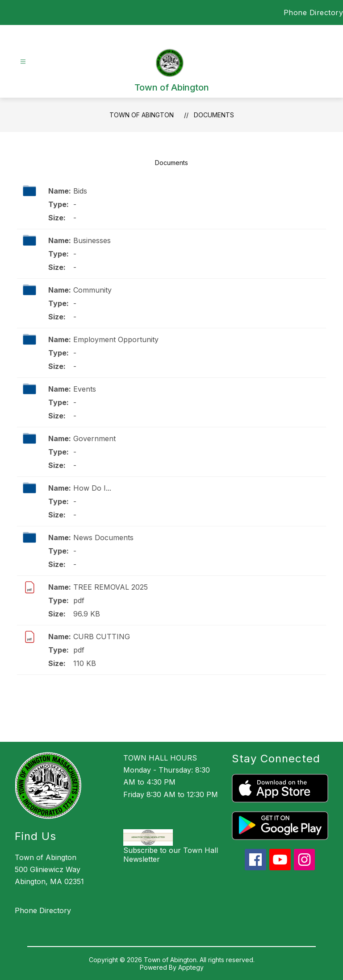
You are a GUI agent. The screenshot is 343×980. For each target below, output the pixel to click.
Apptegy (191, 967)
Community (92, 290)
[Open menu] (23, 62)
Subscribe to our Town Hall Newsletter (171, 855)
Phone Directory (314, 12)
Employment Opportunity (116, 339)
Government (94, 438)
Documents (214, 115)
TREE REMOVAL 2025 (111, 587)
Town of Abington (142, 115)
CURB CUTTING (102, 637)
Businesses (92, 240)
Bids (80, 191)
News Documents (103, 538)
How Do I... (92, 488)
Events (85, 389)
